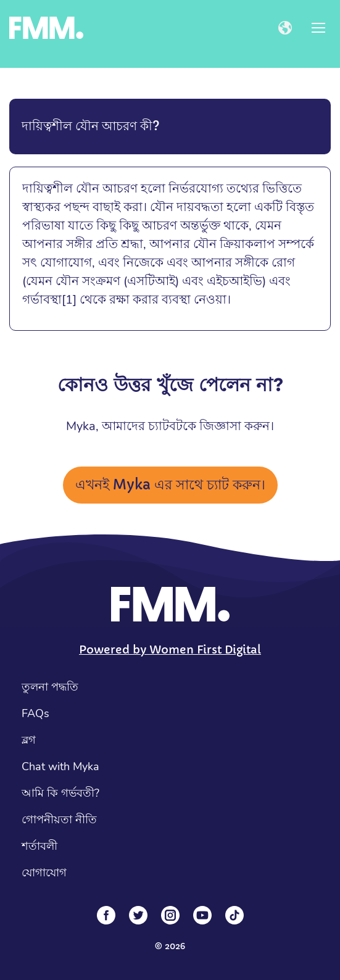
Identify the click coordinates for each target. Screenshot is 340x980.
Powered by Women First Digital (170, 650)
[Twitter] (138, 915)
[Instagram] (170, 915)
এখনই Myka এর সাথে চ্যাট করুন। (170, 485)
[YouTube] (202, 915)
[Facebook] (106, 915)
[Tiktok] (234, 915)
